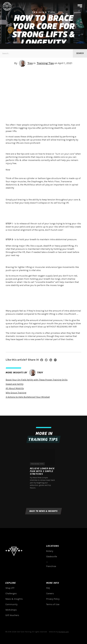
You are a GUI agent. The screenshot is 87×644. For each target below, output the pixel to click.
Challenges (11, 593)
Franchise (51, 566)
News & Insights (14, 599)
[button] (80, 6)
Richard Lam (64, 632)
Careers (50, 593)
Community (11, 604)
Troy (30, 63)
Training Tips (45, 63)
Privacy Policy (53, 599)
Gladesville (52, 557)
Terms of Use (53, 604)
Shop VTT (10, 588)
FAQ (48, 588)
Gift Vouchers (12, 615)
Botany (50, 551)
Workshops (11, 610)
